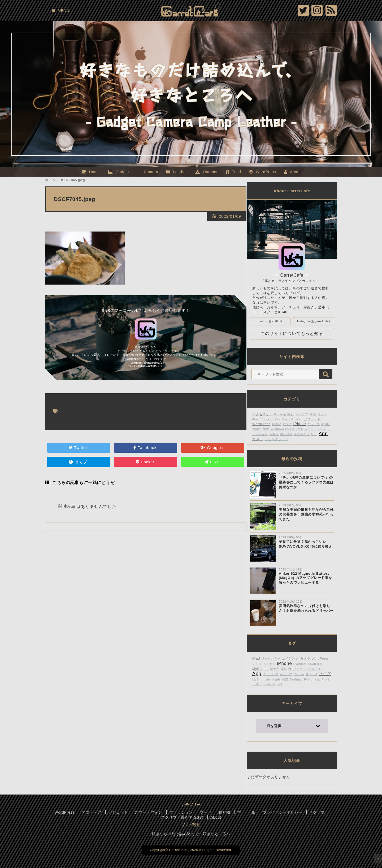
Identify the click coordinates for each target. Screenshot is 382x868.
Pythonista (312, 679)
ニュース (314, 424)
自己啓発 (286, 434)
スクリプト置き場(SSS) (182, 817)
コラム (322, 414)
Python (299, 674)
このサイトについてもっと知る (292, 333)
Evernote (300, 664)
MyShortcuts (262, 679)
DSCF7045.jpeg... (74, 180)
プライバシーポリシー (283, 812)
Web (299, 419)
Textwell (269, 684)
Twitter (79, 448)
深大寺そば (302, 434)
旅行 (291, 414)
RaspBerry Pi (284, 419)
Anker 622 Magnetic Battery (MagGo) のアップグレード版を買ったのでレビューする (305, 578)
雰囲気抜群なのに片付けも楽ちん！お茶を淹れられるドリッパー (306, 608)
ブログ (325, 674)
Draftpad (296, 679)
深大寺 (275, 669)
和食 (266, 429)
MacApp (280, 414)
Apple (276, 679)
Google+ (213, 448)
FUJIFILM (316, 664)
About (216, 817)
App (323, 434)
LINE (213, 462)
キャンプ (302, 414)
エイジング (290, 658)
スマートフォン (315, 429)
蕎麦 (285, 679)
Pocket (146, 462)
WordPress (261, 424)
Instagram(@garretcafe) (146, 363)
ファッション (181, 812)
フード (206, 812)
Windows (277, 429)
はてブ (79, 462)
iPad (256, 419)
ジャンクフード (277, 439)
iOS (279, 684)
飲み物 (290, 429)
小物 (299, 429)
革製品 (274, 434)
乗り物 (224, 812)
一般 (252, 812)
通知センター (271, 658)
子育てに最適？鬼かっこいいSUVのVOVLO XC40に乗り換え (306, 544)
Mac (314, 434)
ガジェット (312, 419)
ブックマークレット (307, 669)
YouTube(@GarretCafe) (146, 366)
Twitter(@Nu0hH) (138, 359)
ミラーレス (271, 674)
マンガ (287, 424)
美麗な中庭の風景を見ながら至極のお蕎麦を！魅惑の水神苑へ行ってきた (306, 514)
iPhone (300, 424)
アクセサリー (262, 414)
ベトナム (269, 664)
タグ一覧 (317, 812)
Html (314, 674)
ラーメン (267, 419)
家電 (313, 414)
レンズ (257, 664)
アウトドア (92, 812)
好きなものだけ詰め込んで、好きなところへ (191, 834)
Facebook (146, 448)
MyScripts (261, 669)
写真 (284, 669)
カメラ (258, 439)
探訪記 (277, 424)
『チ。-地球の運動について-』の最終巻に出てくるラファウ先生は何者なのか (306, 482)
